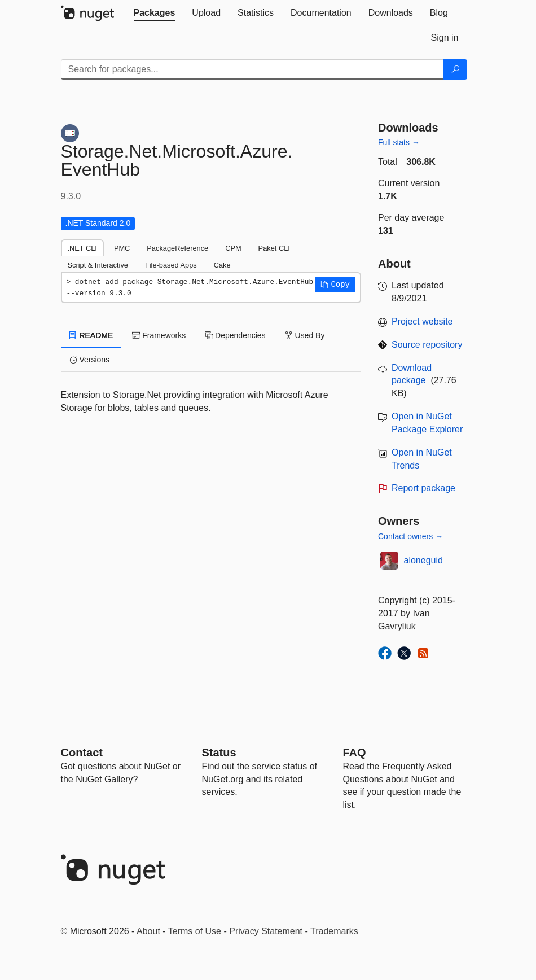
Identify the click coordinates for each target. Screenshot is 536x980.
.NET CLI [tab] (82, 248)
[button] (335, 285)
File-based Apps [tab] (171, 265)
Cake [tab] (222, 265)
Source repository (427, 345)
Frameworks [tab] (159, 335)
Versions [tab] (90, 360)
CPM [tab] (233, 248)
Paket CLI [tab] (274, 248)
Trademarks (334, 931)
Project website (422, 321)
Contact (82, 753)
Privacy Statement (266, 931)
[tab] (155, 13)
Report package (423, 488)
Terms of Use (195, 931)
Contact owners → (410, 536)
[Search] (455, 69)
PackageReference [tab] (177, 248)
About (148, 931)
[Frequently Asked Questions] (355, 753)
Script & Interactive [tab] (98, 265)
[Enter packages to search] (252, 69)
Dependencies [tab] (235, 335)
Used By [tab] (305, 335)
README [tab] (91, 335)
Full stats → (399, 142)
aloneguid (423, 560)
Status (219, 753)
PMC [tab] (122, 248)
